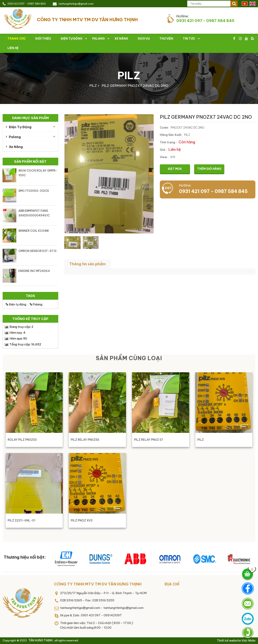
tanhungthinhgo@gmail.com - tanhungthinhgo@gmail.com (102, 608)
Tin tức (189, 39)
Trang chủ (16, 39)
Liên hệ (13, 48)
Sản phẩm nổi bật (30, 162)
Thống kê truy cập (30, 319)
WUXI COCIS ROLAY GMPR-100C (38, 173)
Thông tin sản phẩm (87, 264)
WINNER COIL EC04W (34, 231)
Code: (164, 128)
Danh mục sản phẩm (30, 118)
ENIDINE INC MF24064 (34, 271)
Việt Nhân (248, 641)
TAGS (30, 296)
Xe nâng (121, 39)
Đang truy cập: (21, 327)
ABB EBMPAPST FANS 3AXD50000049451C (34, 213)
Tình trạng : (168, 142)
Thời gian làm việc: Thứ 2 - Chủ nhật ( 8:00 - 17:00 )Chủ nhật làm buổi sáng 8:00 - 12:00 (97, 625)
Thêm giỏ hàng (209, 169)
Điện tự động (72, 39)
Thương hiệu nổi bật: (25, 557)
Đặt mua (175, 169)
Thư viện (166, 39)
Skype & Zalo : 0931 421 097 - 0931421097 (91, 615)
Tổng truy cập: (25, 344)
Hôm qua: (18, 338)
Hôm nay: (17, 333)
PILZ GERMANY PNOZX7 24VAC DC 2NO (135, 86)
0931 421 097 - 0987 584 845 (27, 4)
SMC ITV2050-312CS (34, 191)
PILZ (129, 75)
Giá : (163, 150)
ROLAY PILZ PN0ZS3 (22, 440)
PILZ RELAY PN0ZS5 (85, 440)
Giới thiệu (43, 39)
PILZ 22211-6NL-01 (21, 520)
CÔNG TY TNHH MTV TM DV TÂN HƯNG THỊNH (98, 584)
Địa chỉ (172, 584)
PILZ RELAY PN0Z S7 (149, 440)
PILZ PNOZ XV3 (82, 520)
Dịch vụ (144, 39)
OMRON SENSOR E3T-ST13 (37, 251)
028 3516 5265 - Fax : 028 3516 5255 (87, 600)
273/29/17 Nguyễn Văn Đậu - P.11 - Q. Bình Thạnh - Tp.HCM (103, 593)
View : (164, 157)
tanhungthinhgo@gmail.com (76, 4)
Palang (98, 39)
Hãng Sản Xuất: (171, 135)
